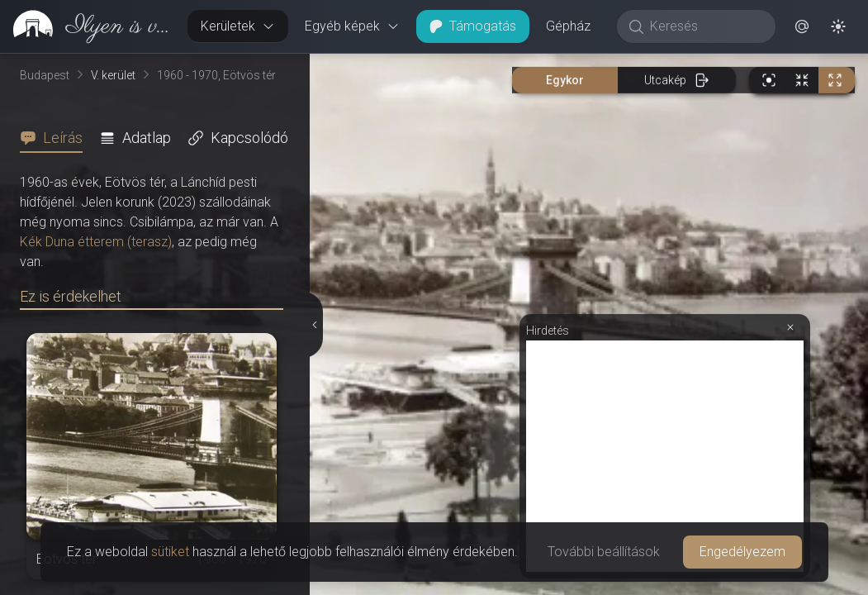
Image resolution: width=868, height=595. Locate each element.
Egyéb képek (352, 26)
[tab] (56, 138)
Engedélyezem (742, 552)
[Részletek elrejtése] (314, 325)
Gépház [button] (568, 26)
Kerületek (238, 26)
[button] (802, 26)
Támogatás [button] (473, 26)
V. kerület (113, 75)
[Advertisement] (665, 456)
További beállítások (604, 552)
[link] (87, 26)
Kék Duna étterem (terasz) (96, 242)
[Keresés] (705, 26)
